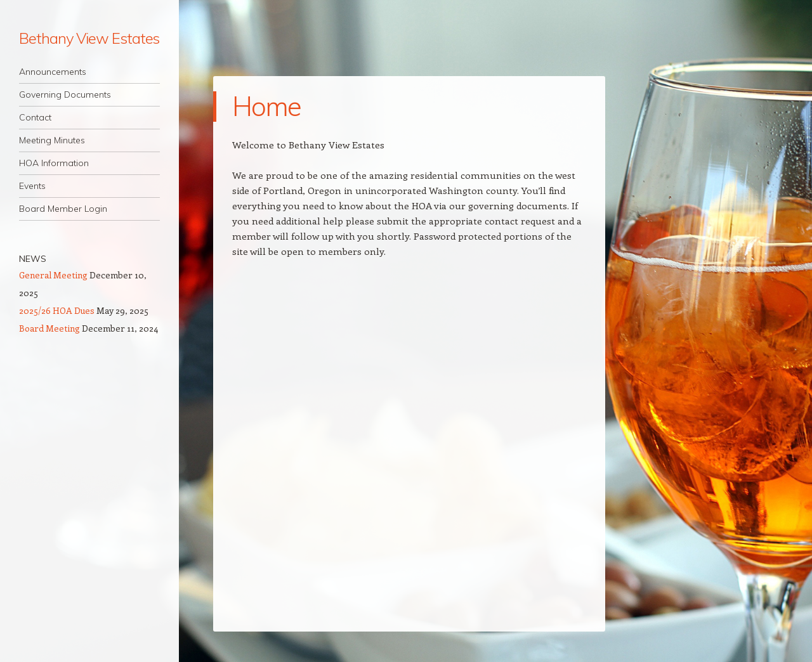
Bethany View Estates (89, 38)
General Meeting (53, 275)
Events (32, 186)
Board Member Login (63, 209)
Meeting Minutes (52, 140)
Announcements (53, 72)
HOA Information (54, 163)
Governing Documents (65, 94)
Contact (35, 117)
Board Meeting (49, 328)
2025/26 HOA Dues (57, 310)
